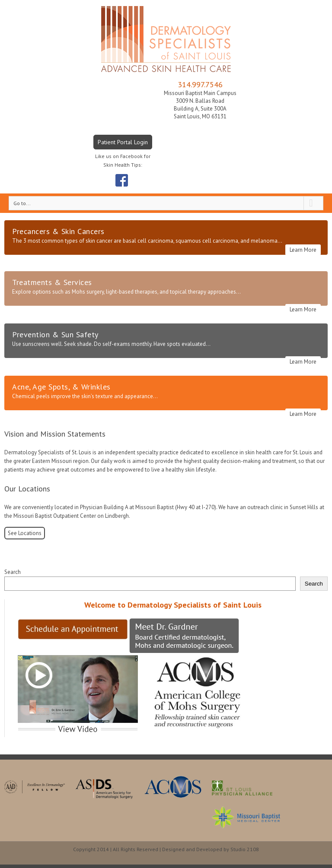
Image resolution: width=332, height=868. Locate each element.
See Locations (25, 533)
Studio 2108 (245, 849)
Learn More (303, 250)
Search (13, 572)
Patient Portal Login (123, 142)
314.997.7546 (200, 84)
